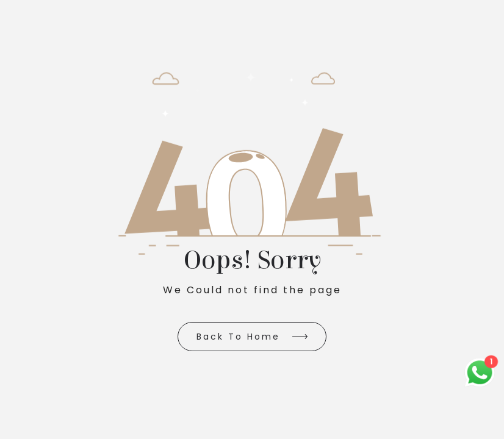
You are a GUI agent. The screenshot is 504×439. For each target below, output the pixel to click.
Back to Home (238, 337)
